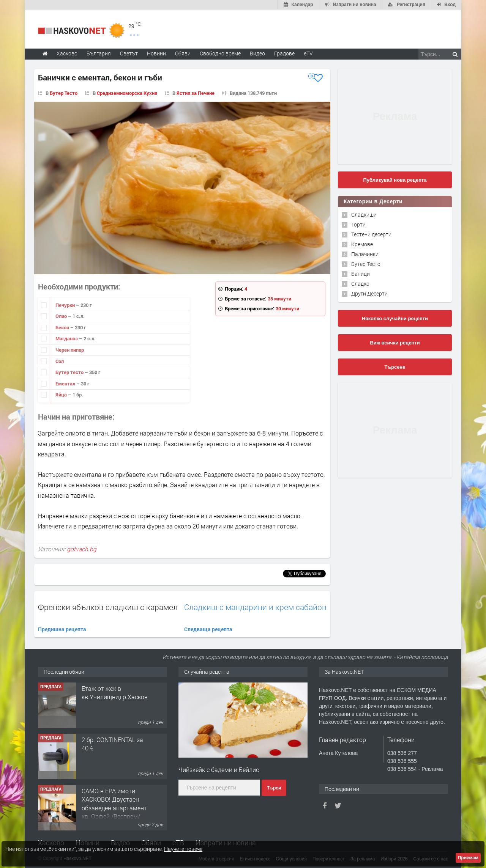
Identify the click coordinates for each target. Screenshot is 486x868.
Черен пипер (70, 350)
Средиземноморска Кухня (127, 93)
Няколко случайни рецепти (395, 318)
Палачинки (365, 254)
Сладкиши (364, 215)
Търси (274, 788)
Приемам (468, 858)
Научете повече (183, 849)
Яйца (62, 395)
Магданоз (67, 338)
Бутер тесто (70, 372)
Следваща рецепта (208, 629)
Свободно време (220, 53)
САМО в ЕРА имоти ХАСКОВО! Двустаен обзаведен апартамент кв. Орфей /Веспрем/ (114, 804)
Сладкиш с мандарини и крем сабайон (255, 607)
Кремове (362, 244)
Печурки (66, 305)
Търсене (395, 367)
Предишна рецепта (62, 629)
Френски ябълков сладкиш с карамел (108, 607)
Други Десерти (369, 293)
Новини (156, 53)
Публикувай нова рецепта (395, 180)
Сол (60, 361)
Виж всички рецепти (395, 343)
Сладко (360, 284)
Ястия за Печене (196, 93)
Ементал (66, 384)
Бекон (63, 327)
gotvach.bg (82, 549)
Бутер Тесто (64, 93)
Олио (62, 316)
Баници (361, 274)
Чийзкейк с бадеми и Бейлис (219, 770)
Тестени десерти (371, 234)
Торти (358, 224)
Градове (284, 53)
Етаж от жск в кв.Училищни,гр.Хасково (116, 693)
